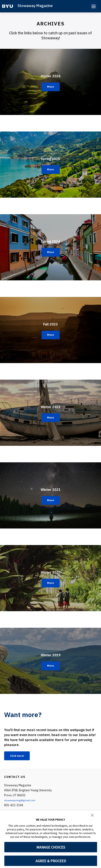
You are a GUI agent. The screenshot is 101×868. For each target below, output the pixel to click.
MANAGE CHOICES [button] (51, 847)
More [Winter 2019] (50, 666)
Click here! (19, 756)
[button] (92, 815)
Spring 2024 (51, 240)
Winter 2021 (50, 488)
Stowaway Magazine (35, 6)
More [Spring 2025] (50, 170)
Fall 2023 (50, 323)
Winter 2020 (50, 571)
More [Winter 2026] (50, 87)
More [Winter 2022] (50, 418)
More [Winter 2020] (50, 583)
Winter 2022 (50, 405)
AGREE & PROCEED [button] (51, 861)
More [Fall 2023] (50, 335)
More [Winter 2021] (50, 500)
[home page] (8, 6)
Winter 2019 (50, 654)
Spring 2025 (51, 157)
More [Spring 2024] (50, 252)
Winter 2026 (50, 75)
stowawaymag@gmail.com (22, 801)
